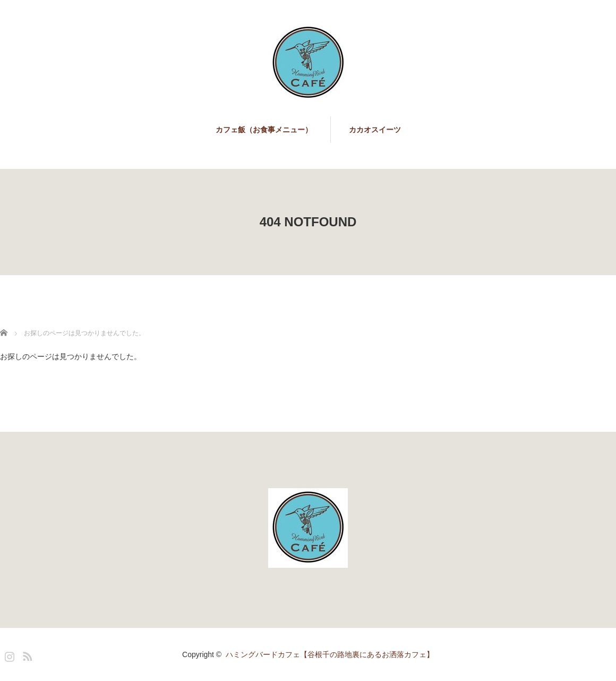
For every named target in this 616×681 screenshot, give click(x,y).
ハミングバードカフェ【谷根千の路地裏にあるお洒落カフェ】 (330, 654)
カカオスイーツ (375, 130)
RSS (26, 654)
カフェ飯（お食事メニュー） (264, 130)
